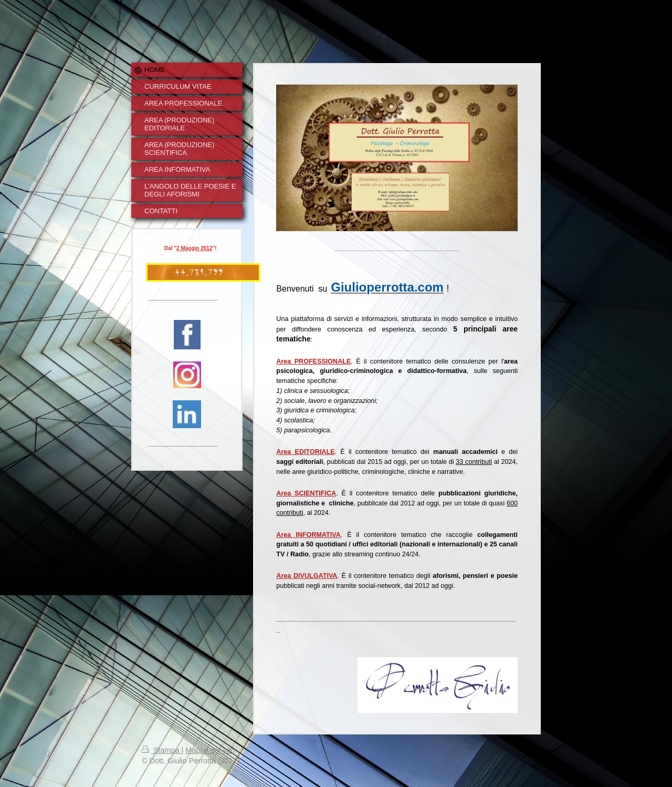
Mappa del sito (210, 750)
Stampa (162, 750)
